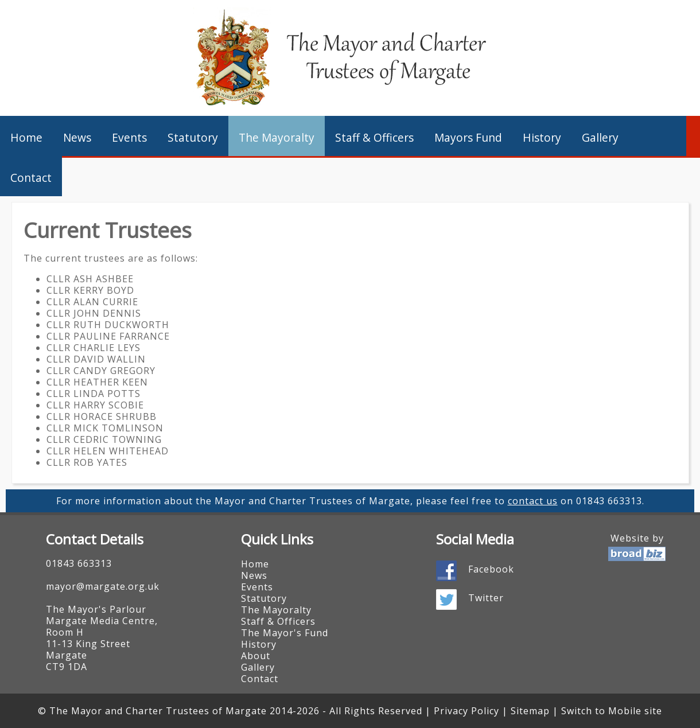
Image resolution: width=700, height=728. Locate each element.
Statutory (193, 137)
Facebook (491, 569)
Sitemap (530, 711)
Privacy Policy (466, 711)
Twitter (486, 598)
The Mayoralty (277, 137)
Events (129, 137)
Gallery (600, 137)
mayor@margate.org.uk (103, 586)
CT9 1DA (67, 667)
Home (26, 137)
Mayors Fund (468, 137)
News (77, 137)
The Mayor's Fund (285, 633)
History (542, 137)
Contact (31, 178)
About (256, 656)
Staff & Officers (374, 137)
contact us (533, 501)
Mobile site (635, 711)
